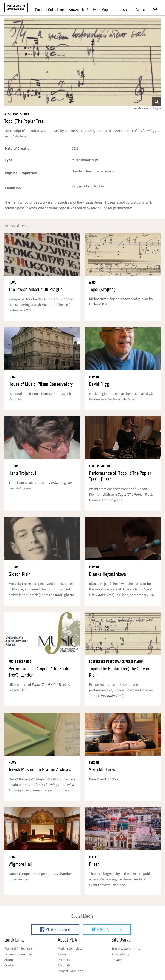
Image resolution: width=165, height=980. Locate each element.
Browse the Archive (83, 10)
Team (62, 954)
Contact (142, 10)
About (127, 10)
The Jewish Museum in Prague (35, 289)
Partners (64, 960)
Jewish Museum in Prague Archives (40, 769)
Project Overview (70, 948)
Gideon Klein (20, 574)
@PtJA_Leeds (107, 929)
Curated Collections (50, 10)
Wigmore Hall (20, 864)
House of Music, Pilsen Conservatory (41, 384)
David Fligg (99, 384)
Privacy (117, 960)
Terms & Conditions (126, 948)
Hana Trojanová (23, 473)
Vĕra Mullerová (103, 769)
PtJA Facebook (55, 929)
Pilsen (94, 864)
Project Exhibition (71, 971)
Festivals (64, 965)
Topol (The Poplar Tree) (25, 121)
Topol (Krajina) (102, 289)
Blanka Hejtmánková (108, 574)
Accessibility (120, 954)
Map (105, 10)
